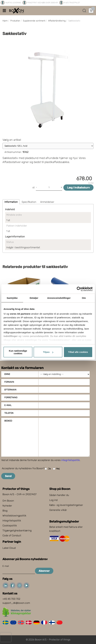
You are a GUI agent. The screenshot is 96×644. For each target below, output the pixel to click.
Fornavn (9, 382)
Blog (5, 511)
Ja (48, 469)
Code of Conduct (12, 535)
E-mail (8, 405)
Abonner (44, 571)
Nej (56, 469)
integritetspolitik (70, 460)
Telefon (9, 413)
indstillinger (11, 336)
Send (8, 476)
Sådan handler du (59, 495)
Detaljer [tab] (34, 298)
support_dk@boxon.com (16, 603)
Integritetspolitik (12, 521)
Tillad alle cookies (78, 352)
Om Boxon (8, 501)
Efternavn (10, 390)
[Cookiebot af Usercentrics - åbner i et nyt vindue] (79, 289)
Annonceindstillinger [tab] (59, 298)
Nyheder (7, 506)
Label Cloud (9, 548)
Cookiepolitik (10, 526)
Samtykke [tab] (12, 298)
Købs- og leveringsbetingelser (66, 505)
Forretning (11, 398)
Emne (7, 374)
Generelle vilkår (58, 510)
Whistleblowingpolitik (14, 516)
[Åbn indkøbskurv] (91, 11)
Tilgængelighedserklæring (17, 531)
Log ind (53, 500)
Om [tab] (84, 298)
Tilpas (48, 352)
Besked (8, 421)
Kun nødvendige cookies (18, 352)
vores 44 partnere (20, 314)
